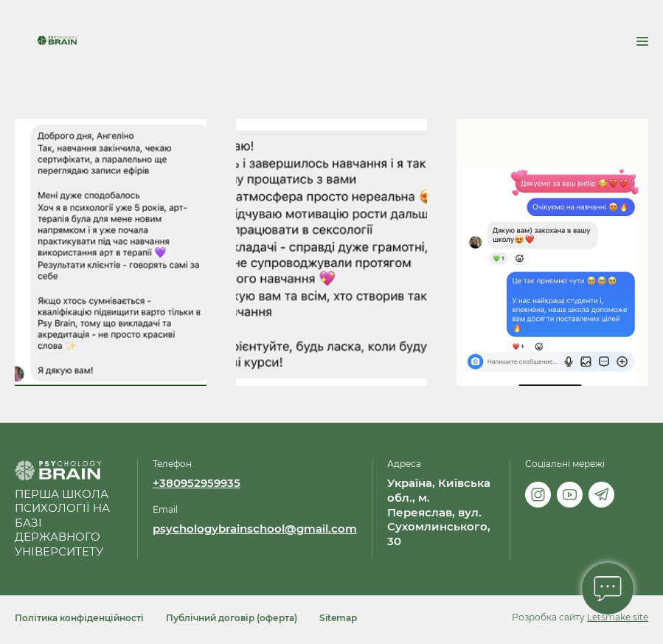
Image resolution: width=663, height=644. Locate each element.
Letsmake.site (618, 617)
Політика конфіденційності (79, 618)
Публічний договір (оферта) (232, 618)
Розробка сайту (548, 617)
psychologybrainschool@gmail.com (255, 529)
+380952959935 (197, 483)
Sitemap (338, 618)
